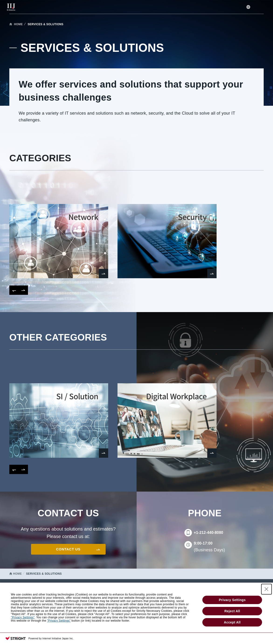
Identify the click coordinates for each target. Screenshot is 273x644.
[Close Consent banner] (266, 589)
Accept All (232, 622)
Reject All (232, 611)
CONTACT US (68, 549)
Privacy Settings (232, 600)
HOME (18, 24)
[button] (14, 290)
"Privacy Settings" (23, 617)
